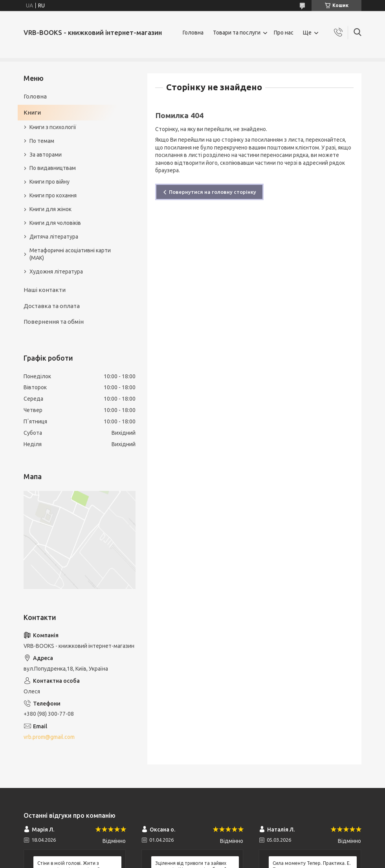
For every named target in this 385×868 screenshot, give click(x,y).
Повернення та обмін (54, 322)
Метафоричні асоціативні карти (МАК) (70, 254)
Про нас (284, 33)
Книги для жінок (50, 209)
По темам (42, 141)
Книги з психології (53, 127)
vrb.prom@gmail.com (49, 737)
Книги (32, 112)
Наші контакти (45, 290)
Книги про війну (49, 182)
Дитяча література (54, 237)
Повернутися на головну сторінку (213, 192)
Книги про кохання (53, 195)
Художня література (56, 272)
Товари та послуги (237, 33)
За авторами (46, 155)
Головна (193, 33)
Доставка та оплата (52, 306)
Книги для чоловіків (55, 223)
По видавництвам (53, 168)
